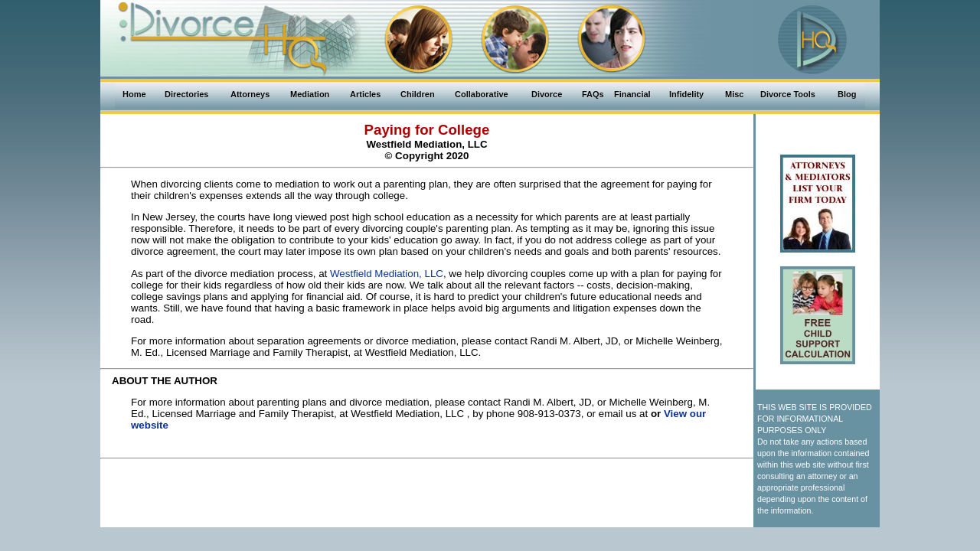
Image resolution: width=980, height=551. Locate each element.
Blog (847, 94)
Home (134, 94)
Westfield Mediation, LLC (387, 274)
